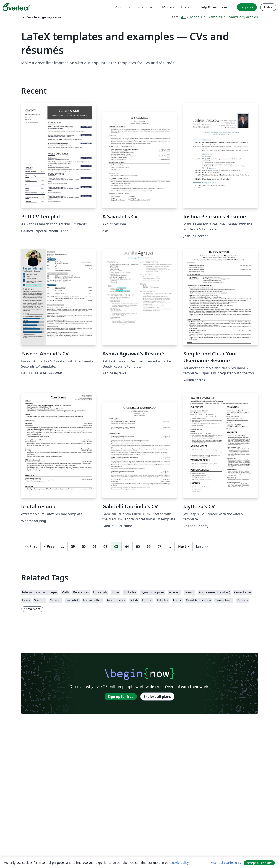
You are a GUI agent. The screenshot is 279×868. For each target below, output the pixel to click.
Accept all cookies (259, 863)
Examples (214, 17)
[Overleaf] (16, 7)
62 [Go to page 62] (105, 546)
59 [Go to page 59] (73, 546)
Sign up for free (121, 697)
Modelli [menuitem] (168, 7)
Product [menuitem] (121, 7)
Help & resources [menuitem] (214, 7)
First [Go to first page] (31, 546)
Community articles (242, 17)
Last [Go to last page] (202, 546)
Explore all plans (157, 697)
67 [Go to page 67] (159, 546)
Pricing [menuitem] (187, 7)
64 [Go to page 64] (127, 546)
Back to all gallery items (42, 17)
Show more (32, 609)
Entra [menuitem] (268, 7)
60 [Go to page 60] (84, 546)
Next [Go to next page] (183, 546)
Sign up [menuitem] (247, 7)
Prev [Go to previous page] (49, 546)
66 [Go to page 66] (149, 546)
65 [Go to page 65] (138, 546)
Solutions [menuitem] (145, 7)
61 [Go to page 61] (95, 546)
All (183, 17)
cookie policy (180, 863)
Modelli (196, 17)
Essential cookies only (226, 863)
